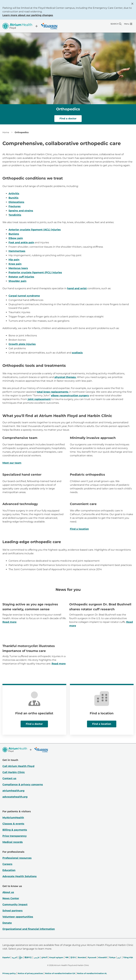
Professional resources (17, 858)
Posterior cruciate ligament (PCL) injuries (35, 272)
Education (9, 870)
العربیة (14, 957)
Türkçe (112, 957)
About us (8, 892)
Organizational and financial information (29, 929)
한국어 (73, 957)
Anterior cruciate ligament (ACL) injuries (35, 230)
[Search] (116, 24)
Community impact (15, 904)
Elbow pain (16, 238)
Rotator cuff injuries (21, 277)
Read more (9, 622)
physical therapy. (65, 377)
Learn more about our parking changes (28, 15)
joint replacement (39, 399)
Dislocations (16, 202)
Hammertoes (17, 251)
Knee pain (15, 264)
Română (82, 957)
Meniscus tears (18, 268)
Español (6, 957)
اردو (119, 957)
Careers (7, 864)
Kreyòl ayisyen (56, 957)
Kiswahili (103, 957)
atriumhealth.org (13, 791)
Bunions (14, 234)
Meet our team (12, 463)
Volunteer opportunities (18, 917)
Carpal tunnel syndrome (24, 296)
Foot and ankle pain (21, 242)
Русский (92, 957)
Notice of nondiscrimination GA (60, 973)
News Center (11, 898)
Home (6, 132)
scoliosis (77, 353)
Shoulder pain (17, 281)
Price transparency (15, 836)
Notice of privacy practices (30, 973)
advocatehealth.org (15, 797)
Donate (7, 923)
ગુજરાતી (44, 957)
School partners (13, 911)
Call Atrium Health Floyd (18, 766)
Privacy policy (9, 973)
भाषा (67, 957)
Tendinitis (15, 215)
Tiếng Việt (128, 957)
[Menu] (128, 24)
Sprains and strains (21, 211)
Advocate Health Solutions (20, 876)
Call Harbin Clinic (14, 772)
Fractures (15, 206)
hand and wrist (77, 288)
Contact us (9, 778)
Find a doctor (68, 119)
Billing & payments (15, 830)
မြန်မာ (21, 957)
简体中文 (28, 957)
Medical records (13, 842)
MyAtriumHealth (13, 818)
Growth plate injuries (22, 344)
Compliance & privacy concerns (23, 785)
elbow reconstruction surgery (70, 396)
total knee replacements (53, 392)
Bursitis (14, 198)
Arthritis (14, 194)
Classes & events (13, 824)
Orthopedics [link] (22, 132)
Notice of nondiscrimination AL (92, 973)
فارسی (36, 957)
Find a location (79, 529)
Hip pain (14, 260)
